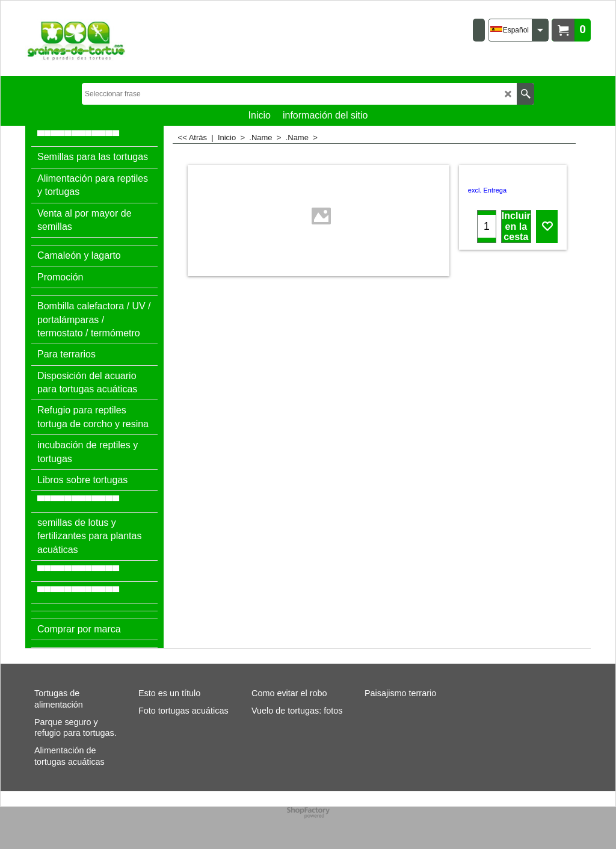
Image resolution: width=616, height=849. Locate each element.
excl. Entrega (487, 190)
